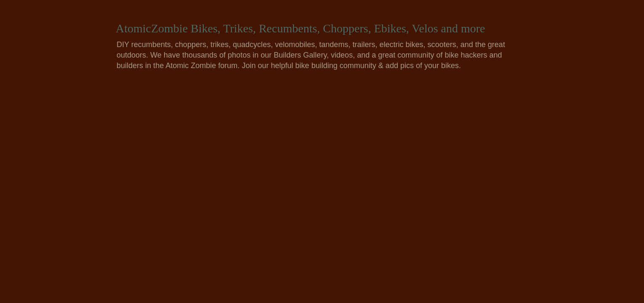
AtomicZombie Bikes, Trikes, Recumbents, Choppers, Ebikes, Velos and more (301, 28)
